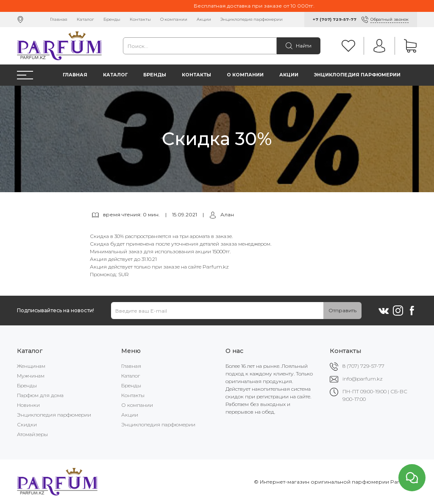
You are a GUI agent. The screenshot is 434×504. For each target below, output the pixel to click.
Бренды (112, 19)
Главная (59, 19)
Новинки (28, 405)
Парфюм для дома (40, 395)
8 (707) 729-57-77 (363, 366)
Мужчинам (31, 376)
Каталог (85, 19)
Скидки (27, 424)
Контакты (140, 19)
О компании (174, 19)
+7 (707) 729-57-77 (335, 19)
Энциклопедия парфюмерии (252, 19)
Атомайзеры (32, 434)
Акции (204, 19)
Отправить (342, 310)
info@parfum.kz (363, 379)
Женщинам (31, 366)
